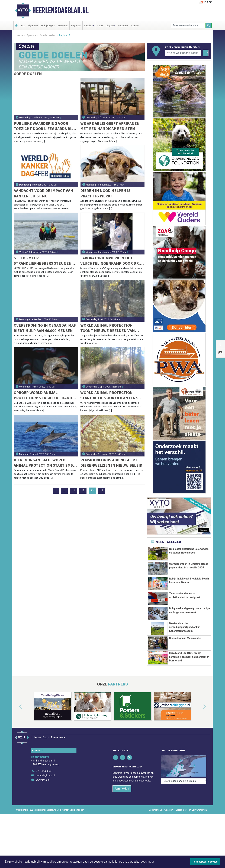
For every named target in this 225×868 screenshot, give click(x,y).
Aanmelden (122, 789)
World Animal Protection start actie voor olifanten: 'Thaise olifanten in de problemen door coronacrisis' (112, 395)
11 (74, 491)
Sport (100, 26)
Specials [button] (88, 26)
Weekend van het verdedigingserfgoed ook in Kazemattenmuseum (185, 627)
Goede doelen (48, 36)
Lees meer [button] (147, 862)
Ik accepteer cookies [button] (205, 862)
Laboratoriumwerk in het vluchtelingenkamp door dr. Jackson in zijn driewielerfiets (112, 261)
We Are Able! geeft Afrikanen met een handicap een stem (110, 126)
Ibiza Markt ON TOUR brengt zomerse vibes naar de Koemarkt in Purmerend (189, 657)
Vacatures (123, 26)
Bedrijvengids (48, 26)
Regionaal (76, 26)
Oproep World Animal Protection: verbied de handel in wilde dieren (45, 395)
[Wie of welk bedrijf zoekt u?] (183, 53)
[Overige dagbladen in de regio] (184, 763)
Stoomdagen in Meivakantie (185, 638)
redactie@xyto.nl (45, 776)
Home (20, 36)
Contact (135, 26)
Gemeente (63, 26)
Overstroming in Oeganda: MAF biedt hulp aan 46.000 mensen (45, 328)
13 (94, 491)
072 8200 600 (44, 771)
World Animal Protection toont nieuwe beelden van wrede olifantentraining (108, 328)
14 (102, 491)
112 (23, 26)
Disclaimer (181, 810)
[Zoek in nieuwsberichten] (188, 26)
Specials (32, 36)
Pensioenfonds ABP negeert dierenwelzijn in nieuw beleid (111, 463)
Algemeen (33, 26)
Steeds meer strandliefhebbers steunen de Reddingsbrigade (46, 261)
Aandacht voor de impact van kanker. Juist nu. (43, 193)
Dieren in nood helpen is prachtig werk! (105, 193)
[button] (17, 707)
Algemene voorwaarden (161, 810)
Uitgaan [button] (110, 26)
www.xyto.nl (43, 780)
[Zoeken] (209, 26)
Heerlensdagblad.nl (61, 10)
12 (83, 491)
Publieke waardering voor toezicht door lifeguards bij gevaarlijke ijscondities (44, 126)
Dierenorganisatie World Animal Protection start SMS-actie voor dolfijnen (44, 463)
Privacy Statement (198, 810)
